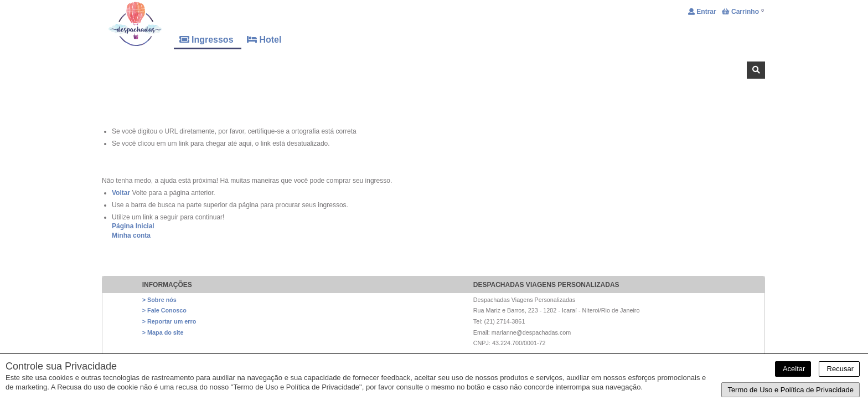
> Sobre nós (159, 300)
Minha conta (131, 235)
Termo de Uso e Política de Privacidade (790, 390)
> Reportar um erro (169, 321)
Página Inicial (133, 226)
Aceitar (793, 369)
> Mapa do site (163, 332)
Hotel (264, 40)
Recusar (839, 369)
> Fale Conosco (164, 310)
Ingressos (208, 40)
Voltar (121, 193)
